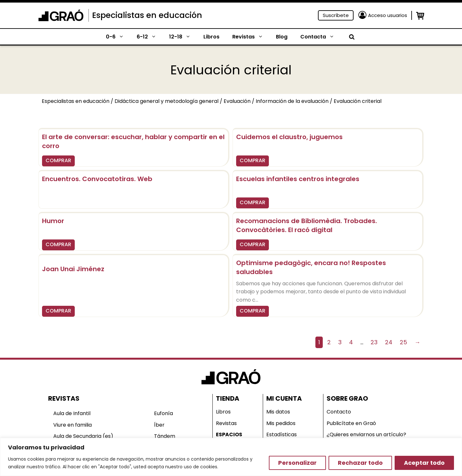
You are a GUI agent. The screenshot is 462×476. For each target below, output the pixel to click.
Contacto (339, 412)
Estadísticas (282, 434)
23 (374, 342)
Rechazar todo (360, 463)
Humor (53, 221)
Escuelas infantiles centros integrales (298, 179)
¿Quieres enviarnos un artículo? (366, 434)
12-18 (183, 37)
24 (389, 342)
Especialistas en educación (147, 15)
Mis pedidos (281, 423)
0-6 (118, 37)
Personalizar (297, 463)
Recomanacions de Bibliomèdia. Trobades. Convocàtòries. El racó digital (307, 225)
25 (403, 342)
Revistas (251, 37)
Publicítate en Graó (351, 423)
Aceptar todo (424, 463)
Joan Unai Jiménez (73, 269)
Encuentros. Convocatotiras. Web (97, 179)
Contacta (321, 37)
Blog (282, 37)
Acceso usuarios (388, 15)
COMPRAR (58, 160)
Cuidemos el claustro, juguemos (289, 137)
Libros (211, 37)
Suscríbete (336, 15)
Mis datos (278, 412)
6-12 (150, 37)
